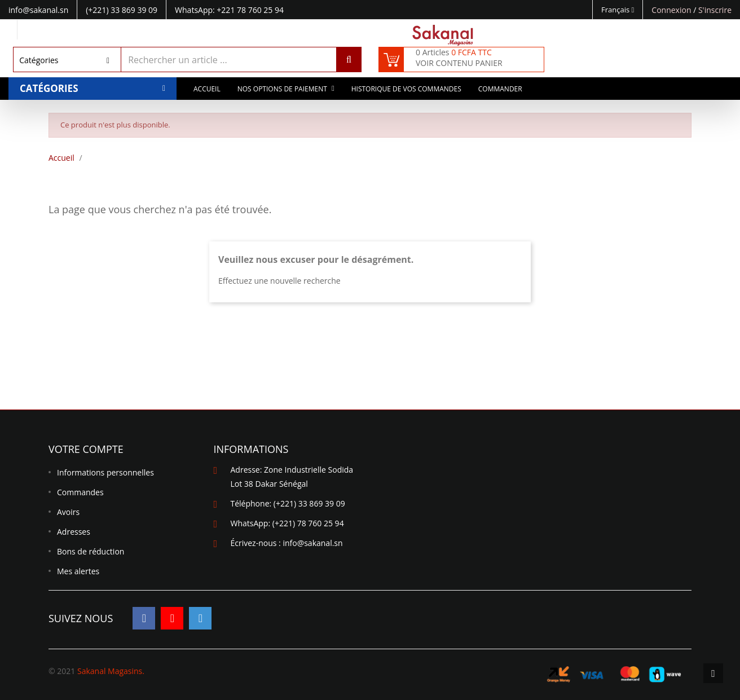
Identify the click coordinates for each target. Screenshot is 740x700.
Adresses (74, 532)
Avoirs (68, 512)
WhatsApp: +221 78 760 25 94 (229, 10)
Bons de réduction (91, 551)
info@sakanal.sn (312, 543)
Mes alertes (78, 571)
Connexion (672, 10)
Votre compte (86, 449)
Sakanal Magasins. (111, 671)
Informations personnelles (105, 472)
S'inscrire (715, 10)
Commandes (80, 492)
